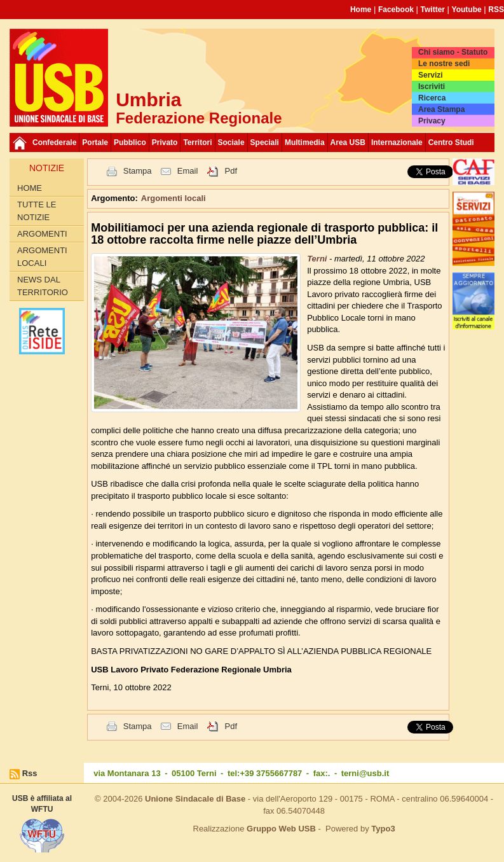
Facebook (396, 10)
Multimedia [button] (305, 143)
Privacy (432, 121)
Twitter (433, 10)
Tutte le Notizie (37, 211)
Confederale (54, 143)
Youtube (467, 10)
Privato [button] (165, 143)
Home (361, 10)
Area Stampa (441, 109)
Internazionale (397, 143)
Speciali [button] (265, 143)
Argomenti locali (42, 257)
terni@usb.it (365, 773)
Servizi (431, 75)
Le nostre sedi (444, 64)
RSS (496, 10)
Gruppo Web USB (281, 829)
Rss (30, 773)
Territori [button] (197, 143)
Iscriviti (432, 87)
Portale (95, 143)
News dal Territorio (43, 286)
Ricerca (432, 98)
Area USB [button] (348, 143)
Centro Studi (451, 143)
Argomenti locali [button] (174, 198)
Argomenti (42, 234)
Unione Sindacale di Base (195, 799)
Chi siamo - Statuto (453, 52)
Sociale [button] (231, 143)
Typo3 (383, 829)
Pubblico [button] (130, 143)
